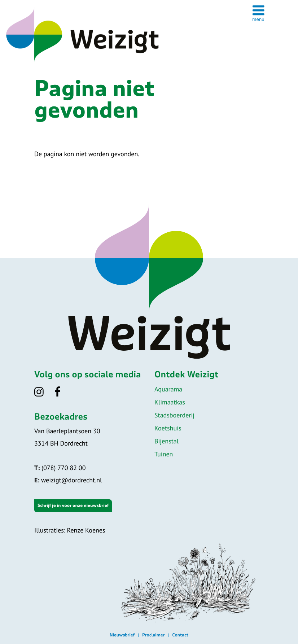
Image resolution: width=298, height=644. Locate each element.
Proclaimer (154, 635)
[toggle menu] (258, 13)
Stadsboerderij (174, 415)
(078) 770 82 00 (60, 468)
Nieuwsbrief (122, 635)
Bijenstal (166, 441)
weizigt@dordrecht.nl (68, 480)
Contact (180, 635)
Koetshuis (168, 428)
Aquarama (168, 389)
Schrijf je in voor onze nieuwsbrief (73, 506)
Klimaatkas (170, 402)
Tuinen (164, 454)
